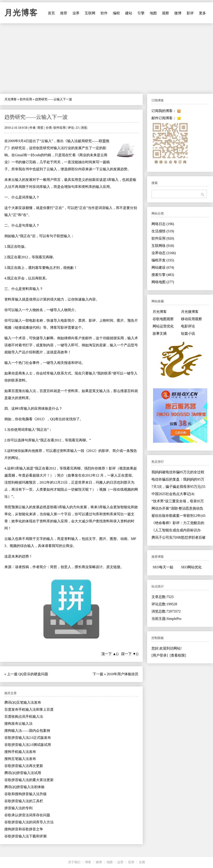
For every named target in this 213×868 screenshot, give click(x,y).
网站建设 (163, 267)
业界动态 (164, 253)
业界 (76, 13)
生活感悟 (163, 231)
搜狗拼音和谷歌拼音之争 (24, 829)
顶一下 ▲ (109, 654)
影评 (190, 13)
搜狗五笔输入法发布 (20, 759)
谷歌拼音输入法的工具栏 (24, 801)
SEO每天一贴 (163, 567)
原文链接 (113, 567)
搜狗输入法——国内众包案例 (27, 731)
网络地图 (163, 282)
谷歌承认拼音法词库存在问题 (27, 815)
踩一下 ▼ (129, 654)
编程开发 (163, 260)
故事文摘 (160, 333)
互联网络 (163, 246)
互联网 (90, 13)
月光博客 (21, 13)
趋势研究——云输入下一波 (36, 117)
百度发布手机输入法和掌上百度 (29, 709)
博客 (88, 862)
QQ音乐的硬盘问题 (33, 674)
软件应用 (26, 99)
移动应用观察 (191, 319)
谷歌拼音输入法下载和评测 (25, 836)
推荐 (64, 13)
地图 (153, 13)
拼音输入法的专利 (18, 808)
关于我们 (74, 862)
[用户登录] (160, 655)
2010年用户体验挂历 (123, 674)
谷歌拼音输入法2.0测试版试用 (28, 745)
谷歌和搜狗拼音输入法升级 (25, 794)
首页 (51, 13)
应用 (131, 862)
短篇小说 (188, 333)
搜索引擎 (163, 275)
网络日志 (163, 224)
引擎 (141, 13)
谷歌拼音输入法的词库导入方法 (29, 822)
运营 (120, 862)
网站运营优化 (163, 326)
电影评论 (188, 326)
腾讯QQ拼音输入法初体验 (24, 787)
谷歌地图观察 (163, 319)
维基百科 (127, 391)
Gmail (19, 155)
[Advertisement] (106, 59)
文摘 (142, 862)
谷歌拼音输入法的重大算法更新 (29, 780)
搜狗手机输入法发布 (20, 752)
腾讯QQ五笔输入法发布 (23, 702)
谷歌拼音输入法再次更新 (24, 766)
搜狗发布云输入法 (18, 724)
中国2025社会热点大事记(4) (173, 494)
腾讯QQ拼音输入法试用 (23, 773)
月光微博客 (190, 312)
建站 (129, 13)
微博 (178, 13)
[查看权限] (178, 655)
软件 (104, 13)
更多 (202, 13)
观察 (166, 13)
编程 (116, 13)
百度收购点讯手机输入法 (24, 717)
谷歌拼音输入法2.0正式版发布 (28, 738)
